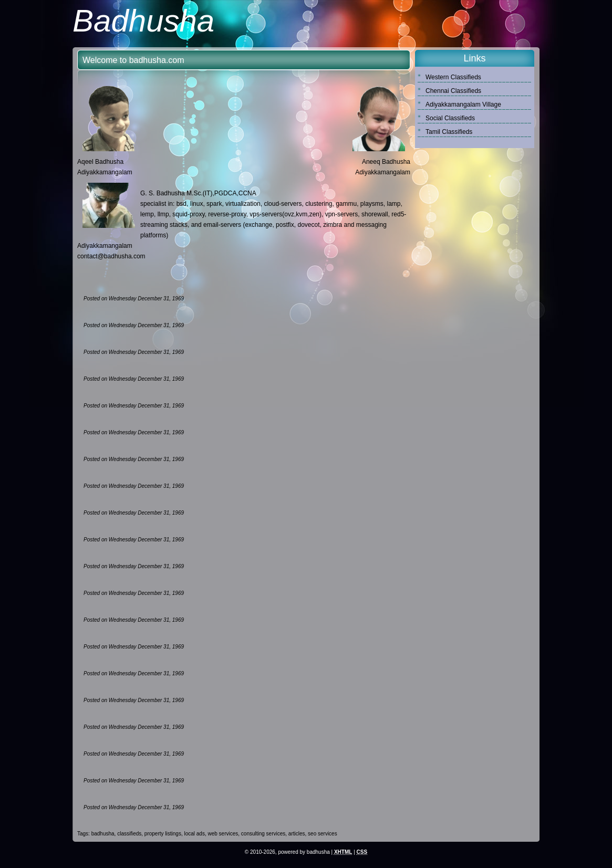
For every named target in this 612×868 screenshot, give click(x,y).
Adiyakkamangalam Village (463, 104)
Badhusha (143, 21)
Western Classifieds (453, 77)
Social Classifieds (450, 118)
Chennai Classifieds (453, 91)
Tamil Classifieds (449, 132)
